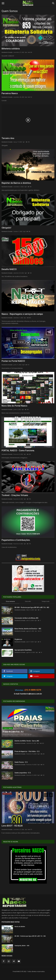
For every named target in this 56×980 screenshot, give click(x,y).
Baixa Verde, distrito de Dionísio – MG (28, 629)
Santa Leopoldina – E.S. (23, 773)
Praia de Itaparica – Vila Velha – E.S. (27, 751)
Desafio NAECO (9, 269)
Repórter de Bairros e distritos (16, 183)
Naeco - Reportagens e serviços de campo (22, 314)
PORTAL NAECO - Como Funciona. (18, 450)
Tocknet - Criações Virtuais (15, 495)
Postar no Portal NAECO (13, 361)
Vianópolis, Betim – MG (22, 946)
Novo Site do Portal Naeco (14, 406)
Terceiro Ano (8, 138)
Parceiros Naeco (10, 93)
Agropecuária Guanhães (23, 650)
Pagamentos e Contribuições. (16, 540)
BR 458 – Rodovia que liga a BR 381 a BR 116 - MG (32, 607)
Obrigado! (6, 228)
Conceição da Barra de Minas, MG (26, 618)
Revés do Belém (20, 927)
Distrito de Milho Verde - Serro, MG (27, 741)
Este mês (28, 601)
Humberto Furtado (7, 52)
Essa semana (10, 601)
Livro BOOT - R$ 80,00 (12, 826)
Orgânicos (18, 639)
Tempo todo (46, 601)
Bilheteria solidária (11, 49)
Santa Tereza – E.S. (21, 762)
